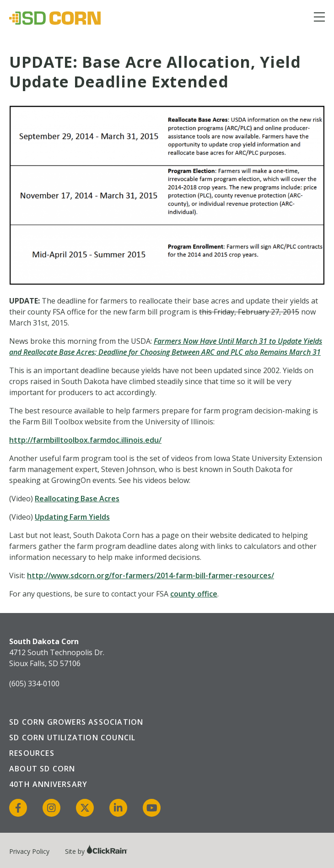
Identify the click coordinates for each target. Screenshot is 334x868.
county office (194, 594)
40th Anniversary (48, 784)
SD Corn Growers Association (76, 722)
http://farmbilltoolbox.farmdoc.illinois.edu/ (85, 440)
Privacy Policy (29, 851)
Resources (32, 753)
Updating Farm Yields (72, 517)
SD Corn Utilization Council (72, 738)
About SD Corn (42, 769)
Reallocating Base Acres (77, 499)
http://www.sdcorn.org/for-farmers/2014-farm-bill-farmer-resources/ (151, 575)
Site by (96, 851)
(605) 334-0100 (34, 684)
